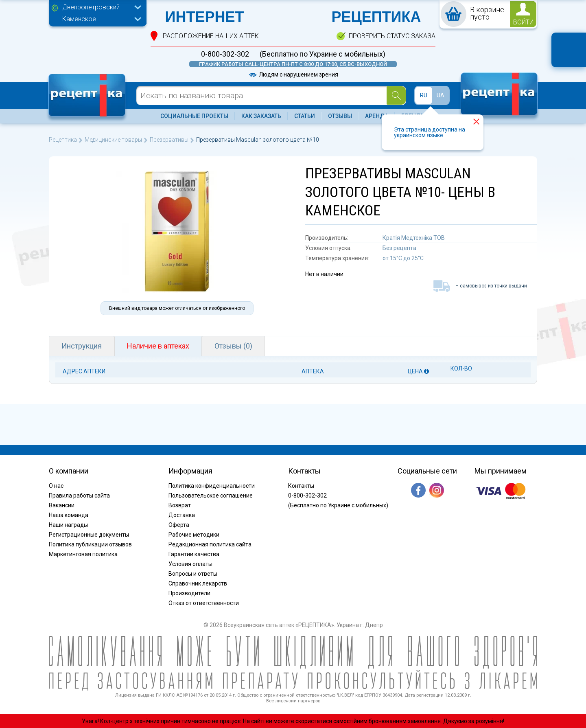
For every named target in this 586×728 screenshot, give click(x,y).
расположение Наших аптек (211, 36)
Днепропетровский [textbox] (91, 7)
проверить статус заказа (392, 36)
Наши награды (68, 525)
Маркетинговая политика (83, 554)
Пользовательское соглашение (211, 496)
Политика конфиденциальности (212, 486)
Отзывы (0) (233, 346)
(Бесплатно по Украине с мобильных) (323, 54)
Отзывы (340, 116)
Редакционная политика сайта (210, 544)
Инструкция (82, 346)
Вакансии (62, 505)
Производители (189, 593)
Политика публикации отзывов (90, 544)
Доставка (182, 515)
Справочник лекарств (198, 583)
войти (523, 22)
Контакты (301, 486)
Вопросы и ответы (193, 574)
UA (441, 95)
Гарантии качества (194, 554)
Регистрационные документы (89, 535)
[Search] (396, 95)
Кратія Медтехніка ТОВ (414, 238)
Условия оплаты (190, 564)
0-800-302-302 (225, 54)
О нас (56, 486)
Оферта (179, 525)
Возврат (180, 505)
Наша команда (69, 515)
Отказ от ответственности (204, 603)
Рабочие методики (194, 535)
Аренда (377, 116)
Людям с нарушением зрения (293, 75)
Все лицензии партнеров (293, 701)
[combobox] (100, 8)
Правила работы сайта (79, 496)
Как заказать (261, 116)
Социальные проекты (194, 116)
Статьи (305, 116)
